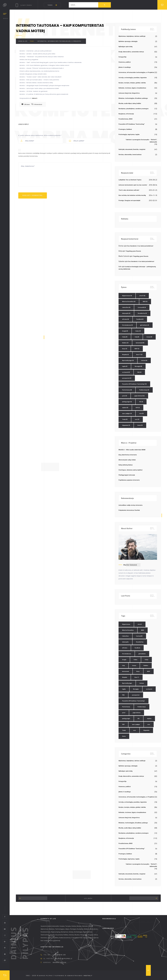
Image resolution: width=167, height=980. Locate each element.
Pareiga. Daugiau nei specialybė (129, 200)
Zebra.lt (35, 98)
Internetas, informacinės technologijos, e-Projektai (59, 41)
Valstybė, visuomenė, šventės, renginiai (132, 149)
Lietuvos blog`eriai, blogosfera (129, 93)
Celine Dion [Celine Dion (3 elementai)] (126, 307)
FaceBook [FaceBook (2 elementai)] (140, 319)
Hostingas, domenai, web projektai (130, 470)
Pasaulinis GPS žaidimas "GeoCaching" (132, 124)
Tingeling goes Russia (133, 251)
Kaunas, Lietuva (60, 962)
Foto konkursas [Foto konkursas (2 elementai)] (127, 325)
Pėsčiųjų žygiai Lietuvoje (127, 475)
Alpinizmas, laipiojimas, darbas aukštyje (132, 36)
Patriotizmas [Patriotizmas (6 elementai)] (127, 390)
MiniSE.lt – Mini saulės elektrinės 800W (132, 450)
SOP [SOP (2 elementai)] (138, 408)
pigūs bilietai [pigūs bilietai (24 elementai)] (139, 396)
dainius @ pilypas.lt (64, 959)
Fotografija (122, 57)
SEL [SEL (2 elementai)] (141, 402)
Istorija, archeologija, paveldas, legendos (133, 77)
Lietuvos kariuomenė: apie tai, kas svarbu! (133, 185)
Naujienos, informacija (126, 114)
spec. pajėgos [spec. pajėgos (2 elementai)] (127, 413)
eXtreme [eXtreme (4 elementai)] (126, 319)
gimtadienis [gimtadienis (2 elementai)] (145, 325)
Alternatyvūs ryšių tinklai (127, 460)
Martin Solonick (130, 565)
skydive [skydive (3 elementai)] (125, 408)
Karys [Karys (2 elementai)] (125, 349)
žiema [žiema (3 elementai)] (140, 425)
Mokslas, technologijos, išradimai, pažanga (133, 98)
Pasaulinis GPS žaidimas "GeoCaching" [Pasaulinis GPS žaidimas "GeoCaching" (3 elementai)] (134, 384)
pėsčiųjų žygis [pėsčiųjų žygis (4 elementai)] (127, 402)
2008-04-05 (23, 41)
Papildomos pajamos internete (129, 480)
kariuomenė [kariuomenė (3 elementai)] (140, 343)
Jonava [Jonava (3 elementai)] (149, 337)
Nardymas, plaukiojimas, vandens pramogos (134, 109)
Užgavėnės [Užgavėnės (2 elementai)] (126, 425)
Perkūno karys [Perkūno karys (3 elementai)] (144, 390)
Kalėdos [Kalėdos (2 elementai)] (125, 343)
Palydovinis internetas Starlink (129, 510)
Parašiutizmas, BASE (126, 119)
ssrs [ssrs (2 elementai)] (141, 413)
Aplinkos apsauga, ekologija (128, 41)
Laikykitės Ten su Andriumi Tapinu (130, 180)
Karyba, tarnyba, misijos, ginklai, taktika (132, 83)
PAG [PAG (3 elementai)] (139, 372)
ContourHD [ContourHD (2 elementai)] (142, 307)
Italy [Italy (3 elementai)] (137, 337)
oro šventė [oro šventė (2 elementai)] (126, 372)
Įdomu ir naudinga (125, 67)
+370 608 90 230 (59, 955)
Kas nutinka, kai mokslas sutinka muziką (132, 195)
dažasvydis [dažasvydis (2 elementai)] (126, 313)
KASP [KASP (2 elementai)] (137, 349)
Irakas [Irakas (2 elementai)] (138, 331)
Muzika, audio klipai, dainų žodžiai (130, 103)
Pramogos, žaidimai (125, 129)
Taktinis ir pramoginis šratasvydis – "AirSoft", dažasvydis (141, 141)
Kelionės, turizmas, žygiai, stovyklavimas (132, 88)
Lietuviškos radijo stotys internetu (131, 505)
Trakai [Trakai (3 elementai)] (125, 419)
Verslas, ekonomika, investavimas (130, 154)
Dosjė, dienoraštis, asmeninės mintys (131, 52)
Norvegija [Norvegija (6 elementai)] (138, 366)
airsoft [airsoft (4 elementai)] (142, 296)
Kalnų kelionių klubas (126, 465)
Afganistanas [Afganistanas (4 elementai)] (127, 296)
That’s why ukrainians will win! (129, 190)
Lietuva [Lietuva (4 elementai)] (144, 360)
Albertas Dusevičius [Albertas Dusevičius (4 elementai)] (129, 302)
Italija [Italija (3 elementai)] (125, 337)
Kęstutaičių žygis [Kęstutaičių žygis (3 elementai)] (128, 360)
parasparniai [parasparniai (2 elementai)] (127, 378)
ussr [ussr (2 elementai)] (137, 419)
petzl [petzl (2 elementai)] (125, 396)
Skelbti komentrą (33, 195)
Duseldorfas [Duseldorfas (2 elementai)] (142, 313)
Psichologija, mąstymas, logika (129, 134)
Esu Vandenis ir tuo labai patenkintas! (140, 246)
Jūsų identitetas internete (128, 455)
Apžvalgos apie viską (125, 46)
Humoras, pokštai (125, 62)
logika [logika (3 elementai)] (125, 366)
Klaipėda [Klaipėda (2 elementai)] (125, 355)
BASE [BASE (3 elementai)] (145, 302)
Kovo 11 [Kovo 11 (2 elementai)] (139, 355)
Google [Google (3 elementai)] (125, 331)
